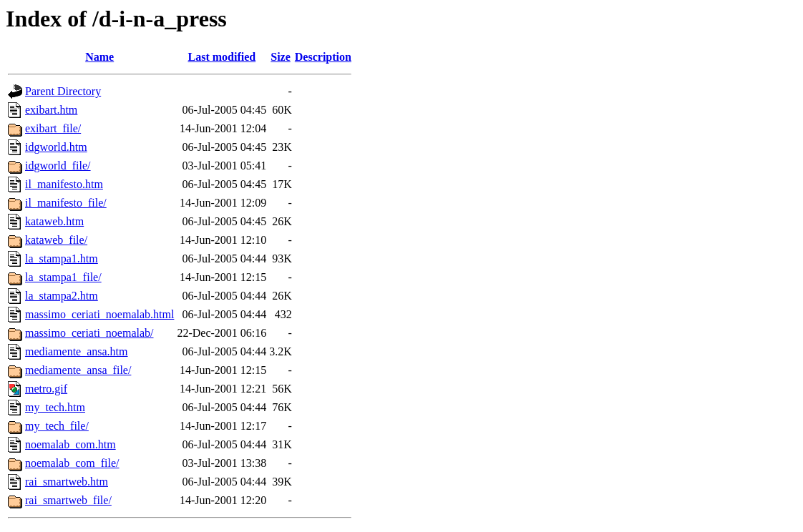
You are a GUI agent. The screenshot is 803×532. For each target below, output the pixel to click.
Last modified (222, 57)
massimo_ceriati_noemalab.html (99, 314)
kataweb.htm (54, 221)
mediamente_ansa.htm (77, 351)
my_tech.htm (55, 407)
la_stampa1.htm (62, 258)
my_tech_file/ (57, 426)
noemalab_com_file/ (72, 463)
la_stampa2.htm (62, 296)
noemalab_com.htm (70, 444)
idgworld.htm (56, 147)
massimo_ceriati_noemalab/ (89, 333)
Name (99, 57)
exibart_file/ (53, 128)
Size (281, 57)
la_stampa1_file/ (63, 277)
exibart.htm (51, 110)
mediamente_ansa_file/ (78, 370)
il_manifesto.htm (64, 184)
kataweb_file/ (56, 240)
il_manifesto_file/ (66, 203)
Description (323, 57)
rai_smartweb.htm (67, 482)
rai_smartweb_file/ (68, 500)
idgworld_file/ (58, 166)
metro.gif (46, 389)
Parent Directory (63, 91)
